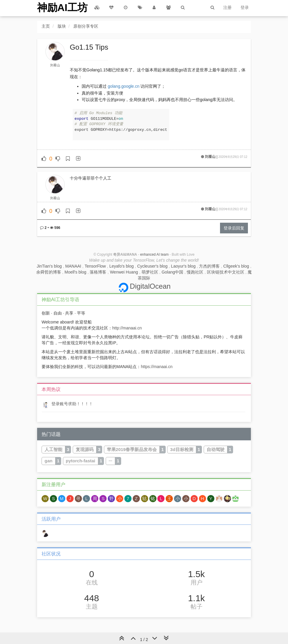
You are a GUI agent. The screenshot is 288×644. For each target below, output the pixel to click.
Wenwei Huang (124, 272)
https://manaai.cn (157, 367)
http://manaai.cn (127, 328)
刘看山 (55, 65)
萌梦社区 (150, 272)
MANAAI (73, 266)
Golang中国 (172, 272)
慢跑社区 (195, 272)
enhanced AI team (154, 255)
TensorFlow (95, 266)
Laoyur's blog (183, 266)
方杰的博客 (209, 266)
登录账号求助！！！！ (72, 404)
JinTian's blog (49, 266)
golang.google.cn (124, 86)
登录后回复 (234, 228)
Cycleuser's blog (152, 266)
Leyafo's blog (121, 266)
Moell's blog (75, 272)
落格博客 (98, 272)
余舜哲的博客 (49, 272)
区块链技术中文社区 (226, 272)
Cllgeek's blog (236, 266)
